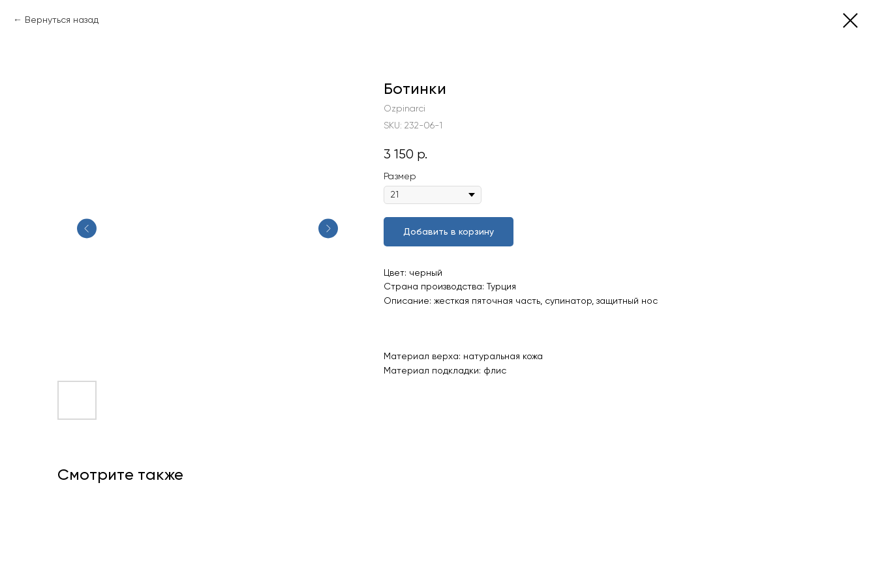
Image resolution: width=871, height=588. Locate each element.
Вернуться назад (62, 20)
